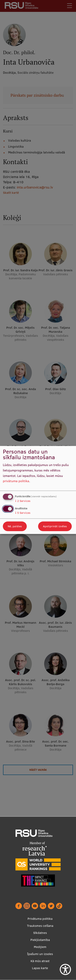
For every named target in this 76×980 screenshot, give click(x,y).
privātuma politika (16, 481)
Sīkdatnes (40, 933)
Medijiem (40, 947)
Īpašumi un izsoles (40, 954)
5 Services (23, 513)
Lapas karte (40, 968)
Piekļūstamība (40, 940)
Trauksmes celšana (40, 926)
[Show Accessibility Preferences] (65, 969)
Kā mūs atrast (40, 961)
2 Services (23, 501)
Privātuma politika (40, 919)
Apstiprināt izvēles (55, 526)
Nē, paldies (15, 526)
